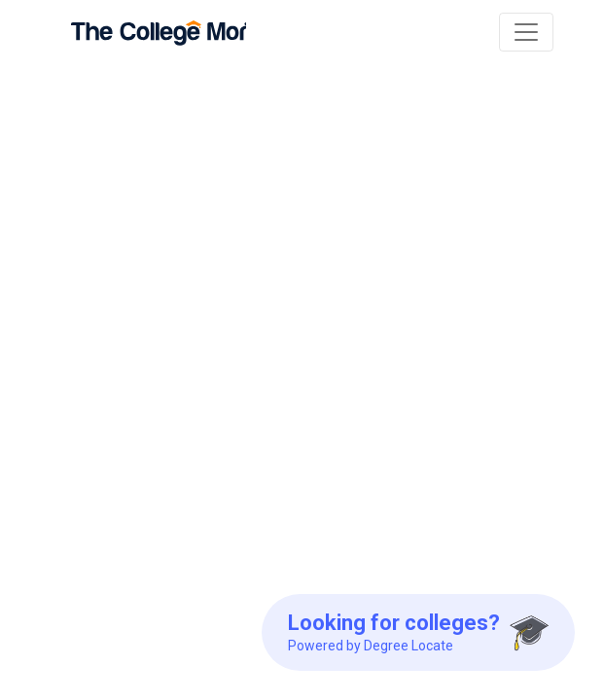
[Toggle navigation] (526, 32)
